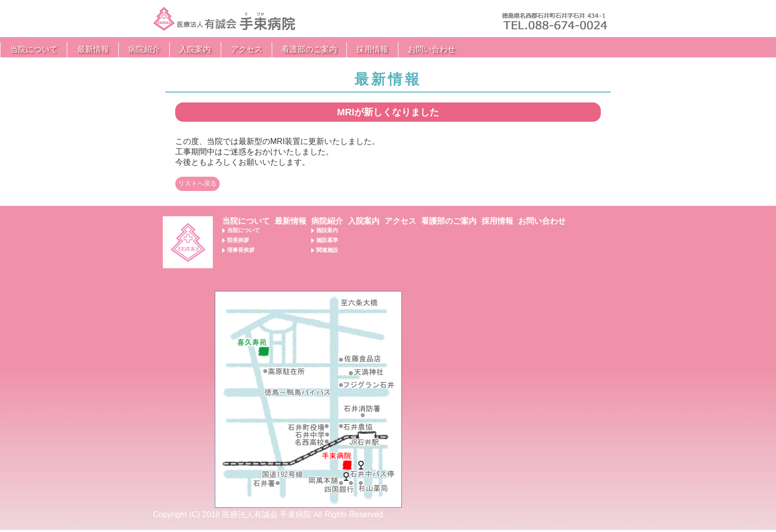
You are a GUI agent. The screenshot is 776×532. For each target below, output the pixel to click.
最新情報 (246, 49)
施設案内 (327, 232)
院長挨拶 (238, 242)
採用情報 (525, 49)
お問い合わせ (584, 49)
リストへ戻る (197, 185)
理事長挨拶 (241, 252)
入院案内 (348, 49)
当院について (187, 49)
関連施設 (327, 252)
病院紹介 (297, 49)
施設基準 (327, 242)
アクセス (399, 49)
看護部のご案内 (462, 49)
